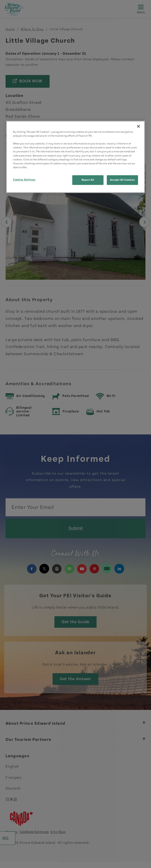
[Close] (138, 126)
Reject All (88, 180)
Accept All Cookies (122, 180)
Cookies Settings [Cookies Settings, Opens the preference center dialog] (24, 180)
